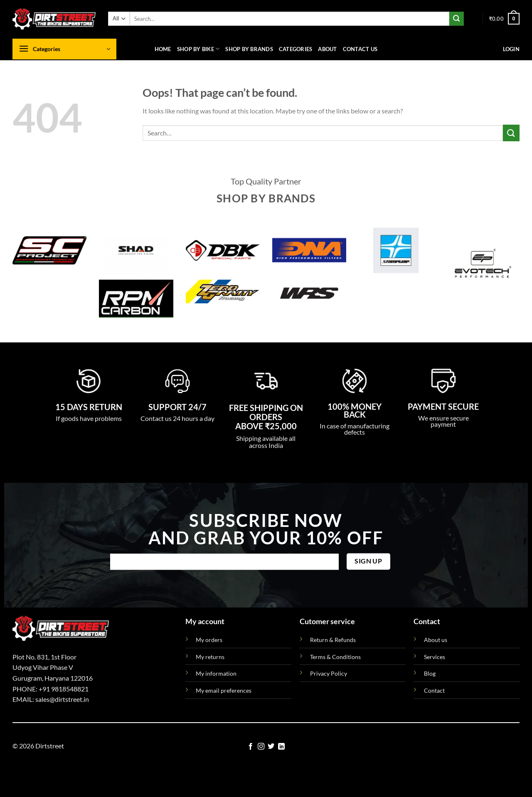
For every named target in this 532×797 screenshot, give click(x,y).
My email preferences (224, 690)
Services (435, 657)
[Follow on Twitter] (271, 747)
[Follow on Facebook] (251, 747)
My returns (210, 657)
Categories (296, 49)
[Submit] (456, 19)
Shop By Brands (249, 49)
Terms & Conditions (335, 657)
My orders (209, 640)
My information (216, 673)
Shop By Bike (198, 49)
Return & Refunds (333, 640)
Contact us (360, 49)
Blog (430, 673)
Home (163, 49)
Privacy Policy (329, 673)
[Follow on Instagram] (261, 747)
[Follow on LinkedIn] (281, 747)
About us (436, 640)
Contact (434, 690)
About (327, 49)
